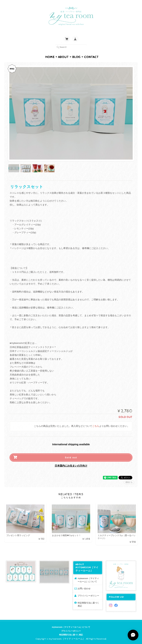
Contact (91, 57)
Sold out (71, 458)
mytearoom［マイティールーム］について (88, 580)
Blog (76, 57)
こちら (96, 426)
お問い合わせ (84, 588)
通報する (129, 482)
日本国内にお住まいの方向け (71, 466)
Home (50, 57)
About (63, 57)
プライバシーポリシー (88, 596)
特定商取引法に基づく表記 (88, 604)
